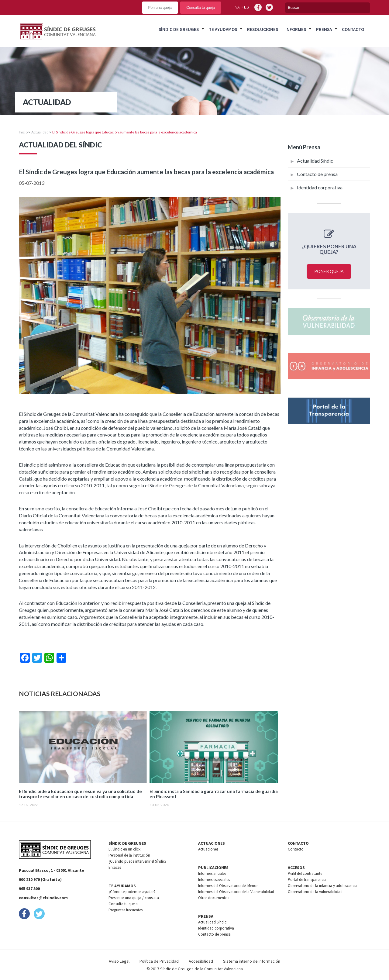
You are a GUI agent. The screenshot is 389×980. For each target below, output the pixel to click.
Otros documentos (214, 898)
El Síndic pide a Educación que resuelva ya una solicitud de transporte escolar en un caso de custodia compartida (80, 794)
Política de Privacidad (159, 961)
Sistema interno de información (252, 961)
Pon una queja (160, 8)
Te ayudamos (223, 29)
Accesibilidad (201, 961)
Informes (296, 29)
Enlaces (115, 867)
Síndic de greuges (179, 29)
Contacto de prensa (317, 174)
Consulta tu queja (200, 8)
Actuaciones (208, 849)
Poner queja (329, 271)
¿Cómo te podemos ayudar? (132, 892)
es (246, 7)
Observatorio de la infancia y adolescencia (323, 886)
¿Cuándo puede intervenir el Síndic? (138, 861)
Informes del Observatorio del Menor (228, 886)
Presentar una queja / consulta (134, 898)
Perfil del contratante (305, 873)
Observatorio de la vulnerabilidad (315, 892)
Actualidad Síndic (315, 161)
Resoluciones (263, 29)
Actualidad (40, 132)
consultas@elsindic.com (43, 898)
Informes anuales (212, 873)
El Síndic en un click (124, 849)
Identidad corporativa (320, 187)
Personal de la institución (129, 855)
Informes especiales (214, 880)
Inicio (23, 132)
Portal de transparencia (307, 880)
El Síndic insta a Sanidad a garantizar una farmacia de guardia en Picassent (214, 794)
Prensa (324, 29)
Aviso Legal (119, 961)
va (238, 7)
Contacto (353, 29)
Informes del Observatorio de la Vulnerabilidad (236, 892)
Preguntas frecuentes (126, 910)
